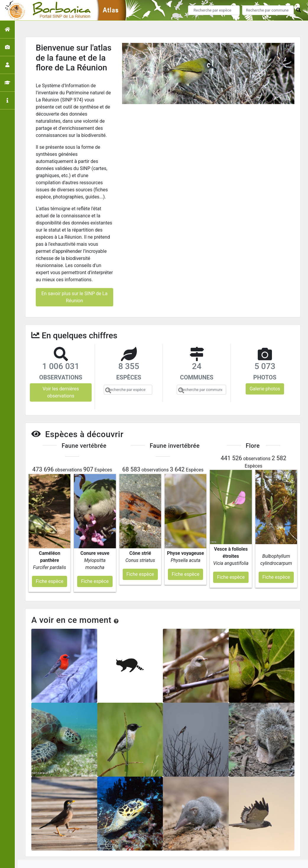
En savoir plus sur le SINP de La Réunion (74, 297)
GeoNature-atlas (144, 860)
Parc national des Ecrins (217, 860)
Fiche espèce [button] (50, 551)
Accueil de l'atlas (104, 842)
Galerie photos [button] (265, 389)
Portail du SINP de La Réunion (157, 842)
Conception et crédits (214, 842)
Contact (248, 842)
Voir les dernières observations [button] (61, 392)
